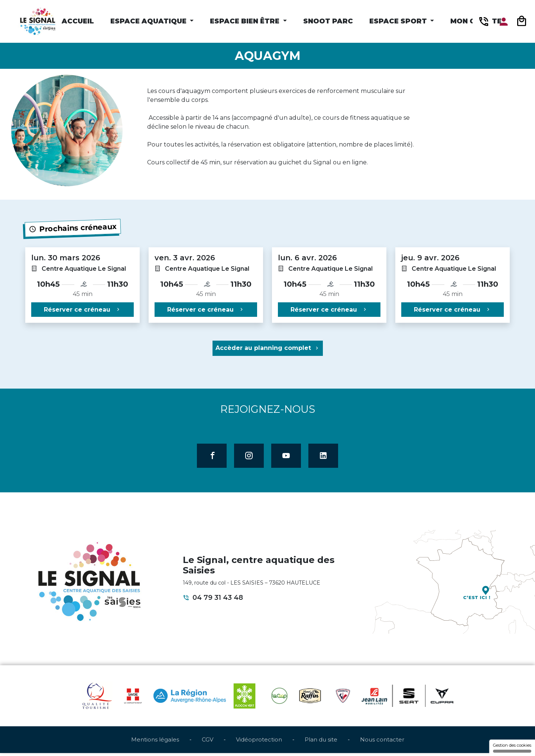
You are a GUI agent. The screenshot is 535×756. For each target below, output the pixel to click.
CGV (207, 742)
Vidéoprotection (259, 742)
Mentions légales (155, 742)
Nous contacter (382, 742)
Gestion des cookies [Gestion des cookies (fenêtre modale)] (512, 748)
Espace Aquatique (149, 21)
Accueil (78, 21)
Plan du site (321, 742)
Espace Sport (399, 21)
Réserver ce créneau (82, 310)
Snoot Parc (328, 21)
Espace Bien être (246, 21)
